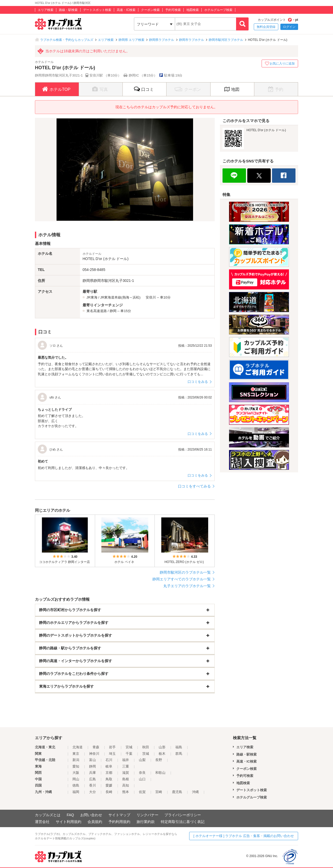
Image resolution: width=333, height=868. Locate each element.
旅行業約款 (146, 822)
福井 (126, 760)
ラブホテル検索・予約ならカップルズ (67, 40)
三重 (126, 766)
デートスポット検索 (97, 10)
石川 (109, 760)
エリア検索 (46, 10)
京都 (109, 773)
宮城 (129, 747)
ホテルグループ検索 (218, 10)
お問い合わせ (91, 815)
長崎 (109, 792)
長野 (159, 760)
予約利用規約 (119, 822)
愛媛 (109, 785)
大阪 (76, 773)
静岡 (113, 311)
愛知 (76, 766)
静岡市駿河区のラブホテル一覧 (185, 572)
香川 (92, 785)
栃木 (162, 754)
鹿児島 (177, 792)
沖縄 (195, 792)
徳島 (76, 785)
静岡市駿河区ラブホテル (226, 40)
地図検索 (193, 10)
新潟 (76, 760)
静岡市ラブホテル (192, 40)
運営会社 (42, 822)
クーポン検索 (150, 10)
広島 (92, 779)
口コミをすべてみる (194, 486)
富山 (92, 760)
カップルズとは (48, 815)
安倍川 (151, 297)
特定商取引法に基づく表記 (183, 822)
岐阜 (109, 766)
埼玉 (112, 754)
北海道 (78, 747)
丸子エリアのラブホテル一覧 (187, 586)
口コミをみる (198, 382)
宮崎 (159, 792)
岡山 (76, 779)
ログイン (289, 27)
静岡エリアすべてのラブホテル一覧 (182, 579)
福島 (179, 747)
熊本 (126, 792)
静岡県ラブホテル (162, 40)
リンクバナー (147, 815)
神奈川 (94, 754)
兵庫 (92, 773)
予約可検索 (173, 10)
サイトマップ (119, 815)
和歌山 (160, 773)
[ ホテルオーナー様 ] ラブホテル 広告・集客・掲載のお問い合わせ (244, 836)
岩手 (112, 747)
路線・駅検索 (68, 10)
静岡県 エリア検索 (131, 40)
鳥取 (109, 779)
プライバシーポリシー (183, 815)
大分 (92, 792)
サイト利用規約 (69, 822)
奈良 (142, 773)
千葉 (129, 754)
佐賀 (142, 792)
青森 (96, 747)
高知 (126, 785)
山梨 (142, 760)
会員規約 (95, 822)
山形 (162, 747)
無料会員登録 (266, 27)
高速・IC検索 (126, 10)
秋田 (146, 747)
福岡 (76, 792)
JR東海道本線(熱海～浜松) (120, 297)
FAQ (70, 815)
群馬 (179, 754)
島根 (126, 779)
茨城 (146, 754)
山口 (142, 779)
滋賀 (126, 773)
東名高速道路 (97, 311)
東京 (76, 754)
